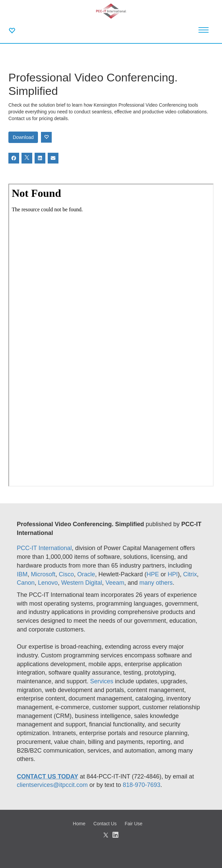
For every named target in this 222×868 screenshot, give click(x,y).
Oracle (86, 574)
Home (79, 824)
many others (156, 583)
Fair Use (134, 824)
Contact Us (105, 824)
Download (23, 137)
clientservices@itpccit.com (52, 785)
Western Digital (82, 583)
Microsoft (43, 574)
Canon (26, 583)
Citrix (190, 574)
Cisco (66, 574)
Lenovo (48, 583)
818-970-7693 (141, 785)
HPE (153, 574)
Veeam (115, 583)
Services (102, 681)
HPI (173, 574)
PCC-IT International (44, 548)
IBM (22, 574)
